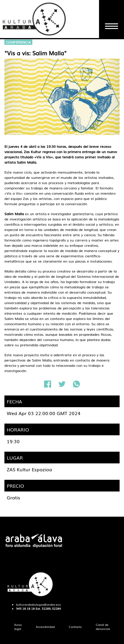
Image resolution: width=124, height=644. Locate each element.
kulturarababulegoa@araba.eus (38, 604)
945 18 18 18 (25, 609)
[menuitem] (18, 627)
